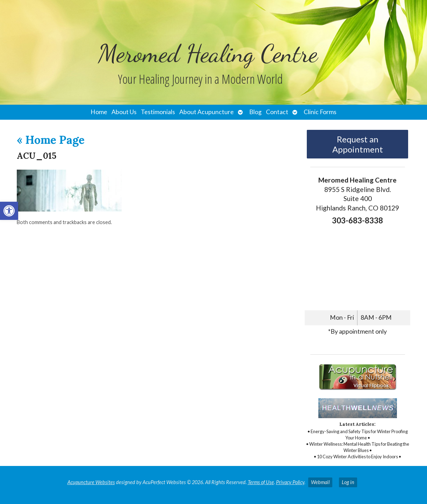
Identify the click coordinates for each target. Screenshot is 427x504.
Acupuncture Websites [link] (91, 482)
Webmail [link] (320, 482)
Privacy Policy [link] (290, 482)
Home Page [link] (51, 140)
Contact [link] (277, 112)
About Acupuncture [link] (207, 112)
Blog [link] (255, 112)
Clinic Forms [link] (320, 112)
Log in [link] (348, 482)
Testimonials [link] (158, 112)
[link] (9, 211)
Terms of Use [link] (261, 482)
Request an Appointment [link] (358, 144)
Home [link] (99, 112)
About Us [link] (124, 112)
